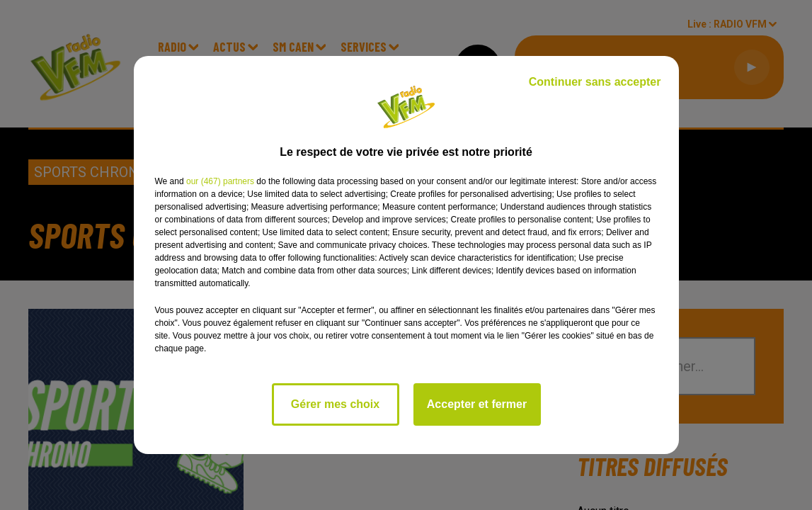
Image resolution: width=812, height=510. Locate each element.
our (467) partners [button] (220, 181)
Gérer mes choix (335, 404)
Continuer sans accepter (595, 82)
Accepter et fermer (477, 404)
